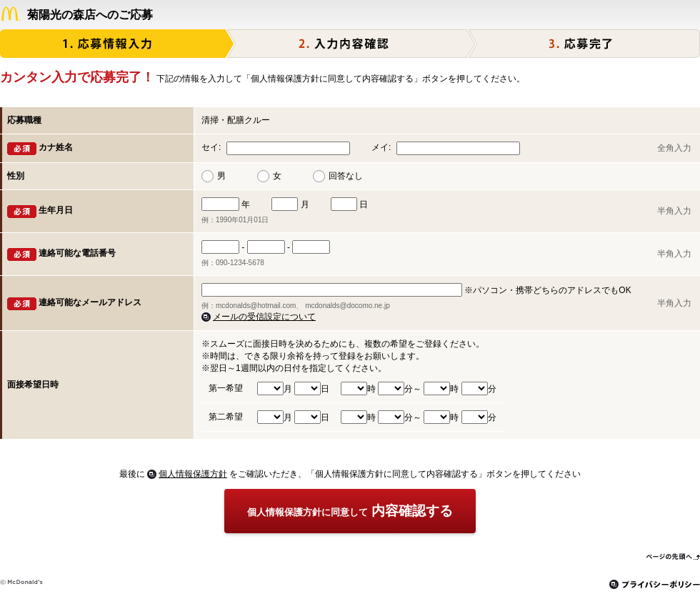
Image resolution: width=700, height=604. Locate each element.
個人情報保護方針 (193, 474)
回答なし (346, 176)
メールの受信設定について (264, 317)
